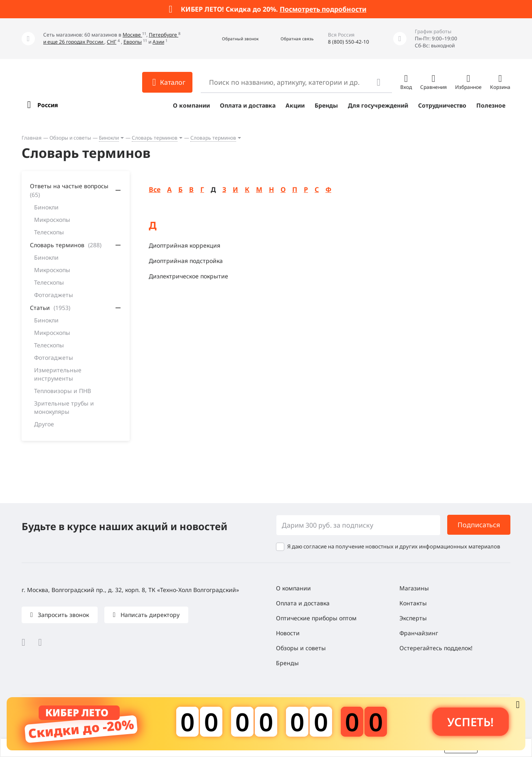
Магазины (414, 588)
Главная (32, 138)
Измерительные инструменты (58, 374)
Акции (295, 105)
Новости (288, 633)
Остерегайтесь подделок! (436, 648)
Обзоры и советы (70, 138)
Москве (132, 35)
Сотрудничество (442, 105)
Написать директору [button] (149, 615)
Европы (133, 42)
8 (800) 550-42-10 (349, 42)
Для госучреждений (378, 105)
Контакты (413, 603)
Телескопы (49, 232)
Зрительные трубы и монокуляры (64, 407)
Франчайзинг (419, 633)
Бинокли (109, 138)
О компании (191, 105)
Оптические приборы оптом (316, 618)
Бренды (326, 105)
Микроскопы (52, 220)
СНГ (112, 42)
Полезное (491, 105)
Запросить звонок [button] (63, 615)
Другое (44, 424)
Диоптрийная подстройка (186, 261)
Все (155, 189)
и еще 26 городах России (74, 42)
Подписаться (479, 525)
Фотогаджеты (54, 295)
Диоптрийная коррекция (185, 245)
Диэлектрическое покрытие (188, 276)
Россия (48, 105)
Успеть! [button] (470, 722)
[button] (231, 39)
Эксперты (413, 618)
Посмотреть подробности (323, 9)
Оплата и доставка (248, 105)
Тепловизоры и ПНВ (63, 391)
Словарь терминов (155, 138)
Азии (158, 42)
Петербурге (164, 35)
